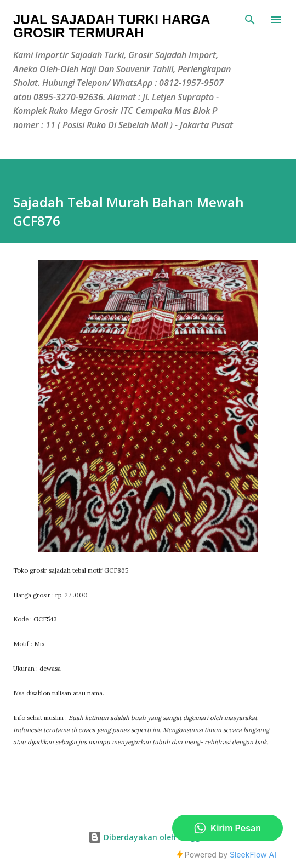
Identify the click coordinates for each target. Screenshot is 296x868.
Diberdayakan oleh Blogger (148, 837)
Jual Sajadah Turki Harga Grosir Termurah (112, 26)
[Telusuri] (250, 20)
